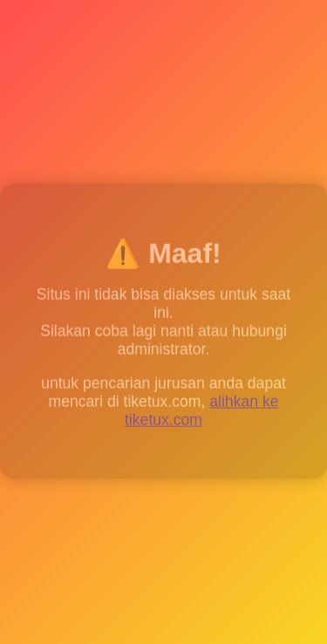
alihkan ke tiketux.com (202, 412)
